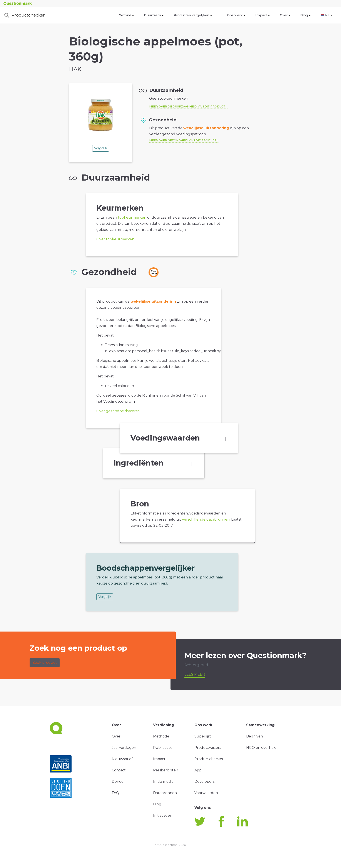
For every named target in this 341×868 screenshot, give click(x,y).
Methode (161, 736)
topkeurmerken (132, 217)
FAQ (115, 793)
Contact (119, 770)
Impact (263, 15)
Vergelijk (101, 148)
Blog (306, 15)
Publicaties (163, 748)
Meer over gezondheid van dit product (183, 140)
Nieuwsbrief (122, 759)
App (198, 770)
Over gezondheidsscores (118, 411)
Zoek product (45, 663)
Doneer (118, 782)
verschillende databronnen (206, 519)
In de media (163, 782)
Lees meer (195, 674)
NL (327, 15)
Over (285, 15)
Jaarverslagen (124, 748)
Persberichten (166, 770)
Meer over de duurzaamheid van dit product (187, 106)
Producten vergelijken (193, 15)
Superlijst (203, 736)
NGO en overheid (261, 748)
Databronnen (165, 793)
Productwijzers (208, 748)
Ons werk (236, 15)
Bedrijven (255, 736)
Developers (204, 782)
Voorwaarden (206, 793)
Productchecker (24, 15)
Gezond (126, 15)
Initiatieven (163, 815)
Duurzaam (154, 15)
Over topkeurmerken (115, 239)
